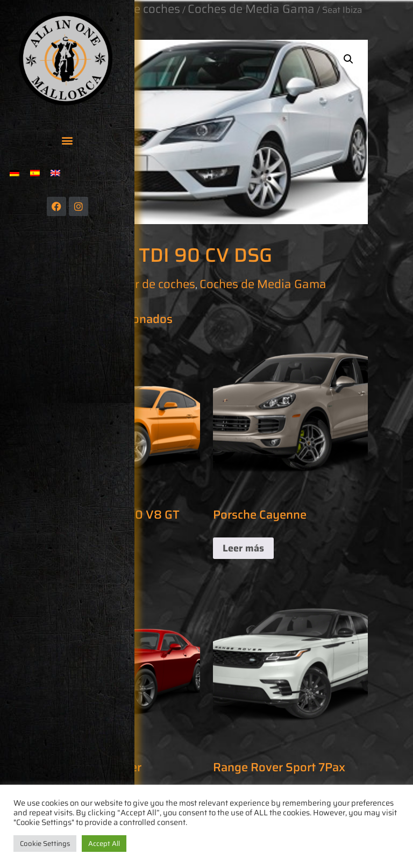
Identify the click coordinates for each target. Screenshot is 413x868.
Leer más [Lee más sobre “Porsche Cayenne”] (243, 548)
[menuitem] (15, 173)
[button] (67, 140)
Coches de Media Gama (263, 284)
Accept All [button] (104, 844)
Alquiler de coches (146, 284)
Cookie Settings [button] (45, 844)
